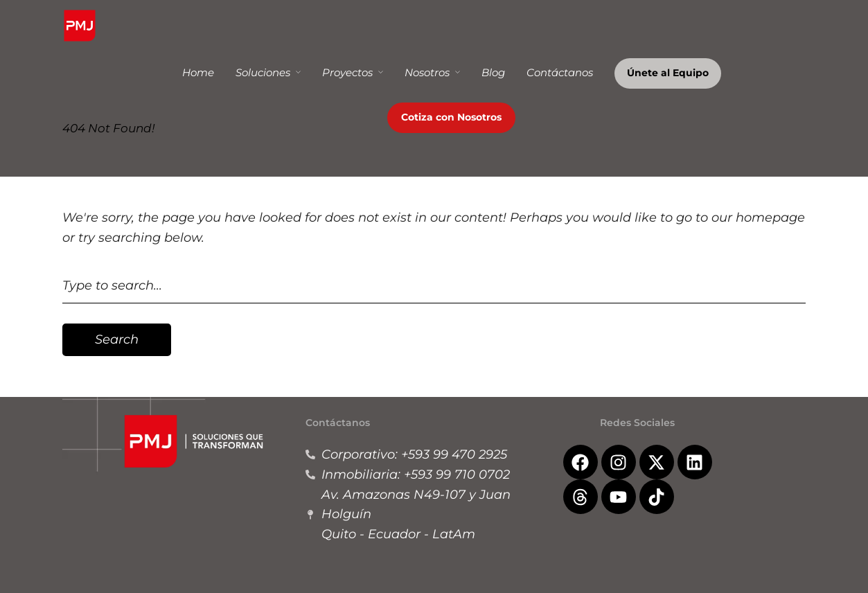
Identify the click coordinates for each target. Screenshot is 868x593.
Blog (493, 72)
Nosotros (427, 72)
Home (198, 72)
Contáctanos (560, 72)
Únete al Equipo (668, 73)
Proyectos (347, 72)
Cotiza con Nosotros (451, 117)
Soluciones (263, 72)
